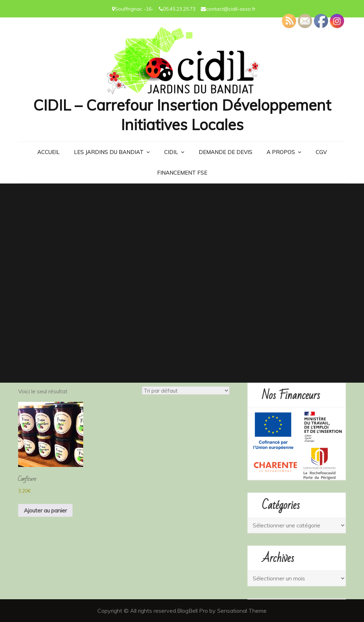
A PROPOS (281, 152)
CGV (321, 152)
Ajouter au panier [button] (45, 510)
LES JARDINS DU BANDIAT (109, 152)
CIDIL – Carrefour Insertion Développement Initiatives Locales (182, 115)
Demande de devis (226, 152)
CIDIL (171, 152)
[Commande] (186, 390)
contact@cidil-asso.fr (231, 9)
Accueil (49, 152)
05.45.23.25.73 (179, 9)
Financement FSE (182, 173)
